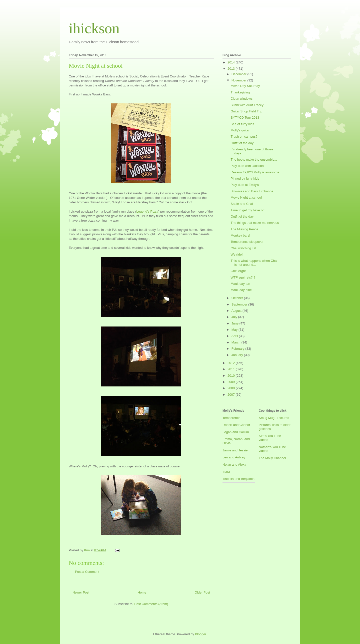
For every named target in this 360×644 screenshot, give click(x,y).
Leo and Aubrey (234, 457)
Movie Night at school (246, 197)
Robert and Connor (236, 425)
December (239, 74)
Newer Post (81, 592)
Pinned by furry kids (245, 178)
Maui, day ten (240, 284)
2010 (232, 376)
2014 (232, 62)
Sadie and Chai (242, 204)
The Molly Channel (272, 458)
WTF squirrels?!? (243, 277)
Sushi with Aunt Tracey (247, 105)
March (236, 342)
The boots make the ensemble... (254, 160)
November (239, 80)
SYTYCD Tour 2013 (245, 118)
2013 (232, 69)
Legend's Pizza (147, 211)
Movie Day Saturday (245, 86)
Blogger (200, 634)
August (237, 311)
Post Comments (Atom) (151, 604)
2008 (232, 388)
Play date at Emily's (245, 185)
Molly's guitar (240, 130)
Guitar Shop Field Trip (246, 111)
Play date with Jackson (247, 166)
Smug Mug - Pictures (274, 418)
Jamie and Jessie (235, 450)
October (238, 298)
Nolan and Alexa (234, 465)
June (235, 323)
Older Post (202, 592)
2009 (232, 382)
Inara (226, 472)
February (238, 349)
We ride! (236, 254)
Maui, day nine (241, 290)
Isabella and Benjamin (238, 479)
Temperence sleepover (247, 242)
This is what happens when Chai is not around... (254, 263)
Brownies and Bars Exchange (252, 191)
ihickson (94, 28)
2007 (232, 395)
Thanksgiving (240, 92)
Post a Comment (87, 572)
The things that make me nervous (255, 223)
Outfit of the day (242, 143)
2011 (232, 369)
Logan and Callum (236, 432)
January (238, 355)
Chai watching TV (243, 248)
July (235, 317)
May (235, 330)
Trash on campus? (244, 137)
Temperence (231, 418)
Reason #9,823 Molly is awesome (255, 172)
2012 (232, 363)
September (240, 304)
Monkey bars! (240, 235)
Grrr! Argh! (238, 271)
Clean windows (241, 99)
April (235, 336)
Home (142, 592)
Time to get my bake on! (248, 210)
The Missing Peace (244, 229)
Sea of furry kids (242, 124)
